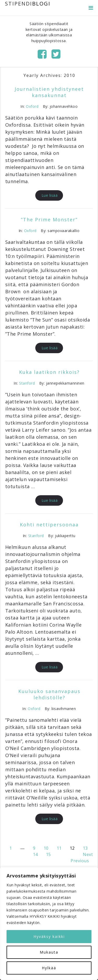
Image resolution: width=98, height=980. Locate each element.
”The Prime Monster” (49, 219)
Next (88, 854)
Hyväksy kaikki (49, 936)
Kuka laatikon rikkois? (49, 372)
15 (48, 854)
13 (85, 848)
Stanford (27, 383)
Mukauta (49, 952)
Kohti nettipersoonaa (49, 525)
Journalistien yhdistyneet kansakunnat (49, 92)
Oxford (32, 106)
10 (46, 848)
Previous (80, 861)
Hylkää (49, 968)
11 (59, 848)
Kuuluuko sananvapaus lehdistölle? (49, 694)
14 (35, 854)
